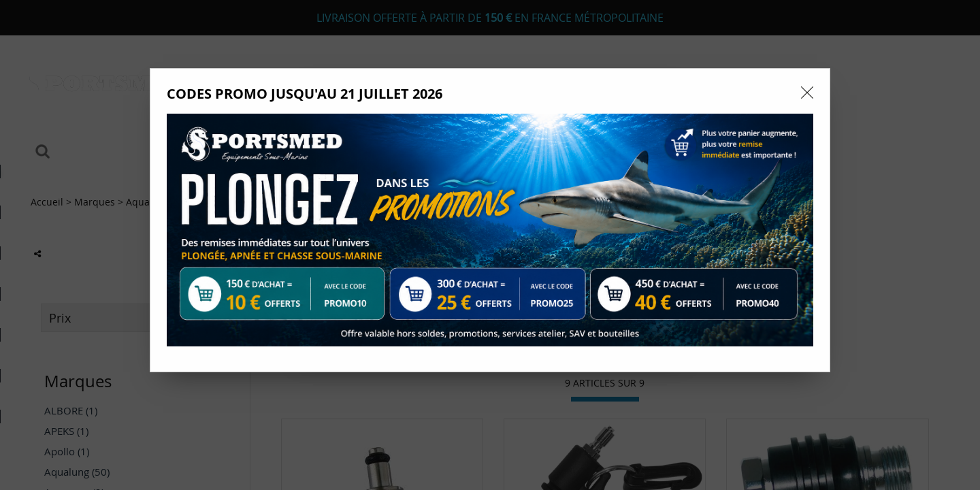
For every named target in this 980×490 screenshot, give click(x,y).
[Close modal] (807, 93)
